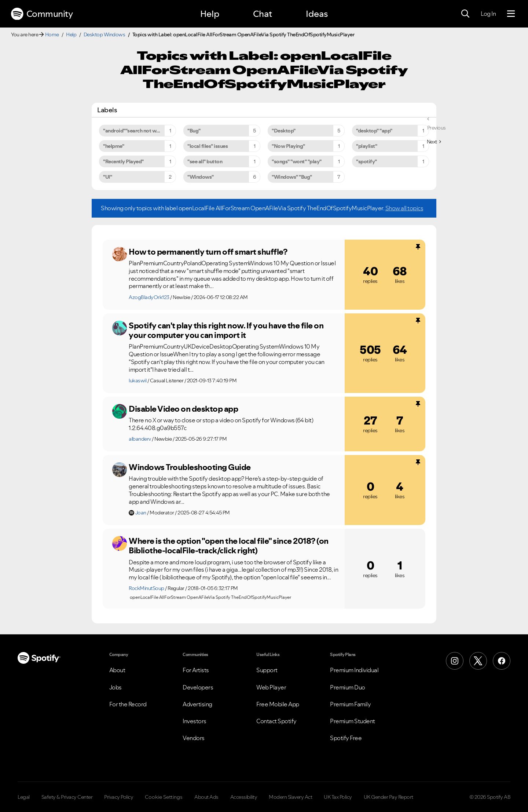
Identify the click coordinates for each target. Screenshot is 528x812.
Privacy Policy (119, 797)
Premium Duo (348, 687)
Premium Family (350, 704)
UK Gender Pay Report (388, 797)
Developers (198, 687)
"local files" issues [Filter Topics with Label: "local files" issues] (208, 146)
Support (267, 670)
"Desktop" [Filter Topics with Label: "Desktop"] (284, 131)
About (117, 670)
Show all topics (404, 208)
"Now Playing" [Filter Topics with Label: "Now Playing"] (288, 146)
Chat (263, 14)
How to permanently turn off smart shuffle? (208, 252)
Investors (195, 721)
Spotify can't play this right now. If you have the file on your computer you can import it (226, 330)
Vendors (194, 738)
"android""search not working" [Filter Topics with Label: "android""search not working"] (138, 131)
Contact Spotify (276, 721)
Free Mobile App (278, 704)
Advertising (197, 704)
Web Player (271, 687)
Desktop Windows (104, 34)
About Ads (206, 797)
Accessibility (244, 797)
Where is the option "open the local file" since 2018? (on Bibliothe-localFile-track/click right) (229, 546)
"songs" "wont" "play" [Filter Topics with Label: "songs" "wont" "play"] (297, 161)
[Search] (465, 14)
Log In (488, 14)
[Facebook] (502, 661)
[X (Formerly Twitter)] (478, 661)
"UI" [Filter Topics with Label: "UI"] (107, 177)
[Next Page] (434, 142)
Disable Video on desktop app (183, 409)
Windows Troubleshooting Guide (190, 467)
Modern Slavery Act (290, 797)
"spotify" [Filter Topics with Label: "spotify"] (366, 161)
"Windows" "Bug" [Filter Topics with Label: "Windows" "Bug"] (292, 177)
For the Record (128, 704)
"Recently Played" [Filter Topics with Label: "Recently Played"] (123, 161)
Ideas (317, 14)
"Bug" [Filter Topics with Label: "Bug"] (194, 131)
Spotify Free (346, 738)
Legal (24, 797)
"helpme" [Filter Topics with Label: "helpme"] (113, 146)
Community (42, 14)
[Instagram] (455, 661)
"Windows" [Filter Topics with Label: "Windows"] (201, 177)
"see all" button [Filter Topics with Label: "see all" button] (205, 161)
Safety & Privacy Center (67, 797)
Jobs (115, 687)
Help (210, 14)
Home (52, 34)
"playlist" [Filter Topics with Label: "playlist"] (366, 146)
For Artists (196, 670)
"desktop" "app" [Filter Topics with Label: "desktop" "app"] (374, 131)
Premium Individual (354, 670)
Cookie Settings (164, 797)
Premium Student (353, 721)
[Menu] (511, 14)
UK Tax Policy (338, 797)
